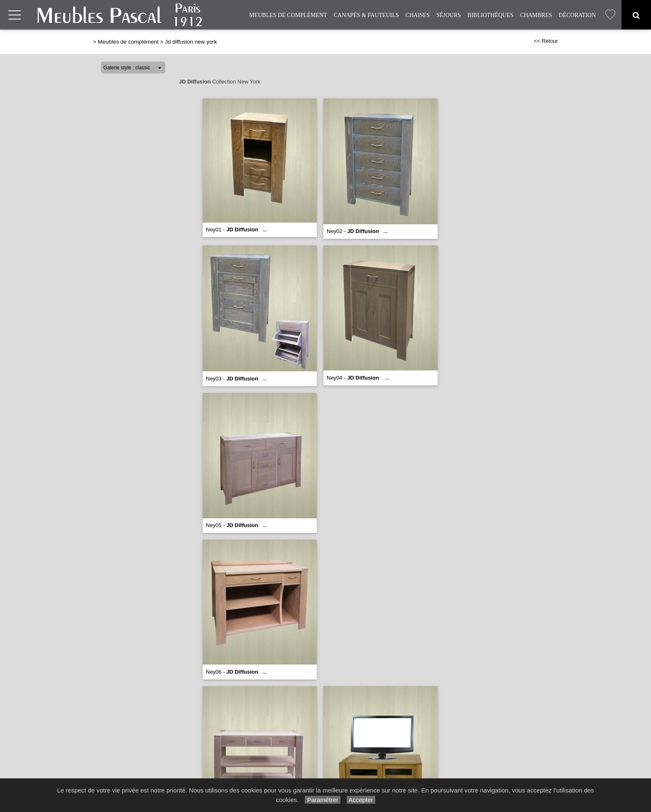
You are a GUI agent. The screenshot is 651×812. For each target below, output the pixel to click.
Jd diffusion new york (191, 42)
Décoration (577, 15)
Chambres (536, 15)
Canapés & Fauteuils (366, 15)
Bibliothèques (490, 15)
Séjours (449, 15)
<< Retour (546, 41)
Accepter (361, 800)
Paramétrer (322, 800)
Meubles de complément (288, 15)
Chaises (418, 15)
